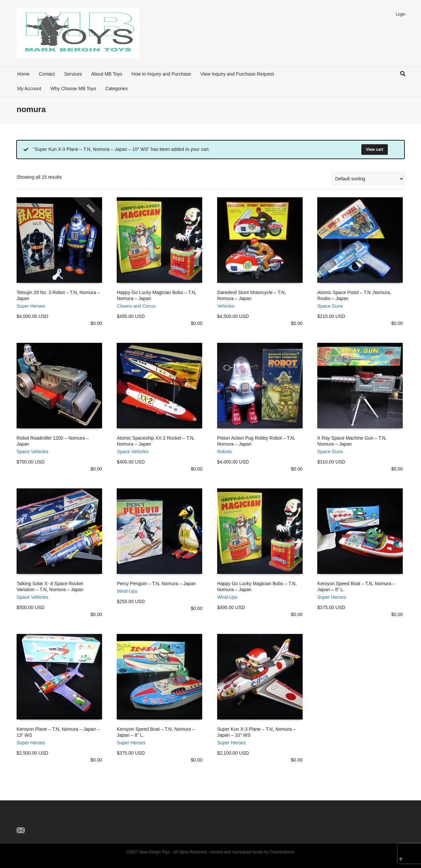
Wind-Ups (127, 591)
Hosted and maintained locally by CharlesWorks (252, 852)
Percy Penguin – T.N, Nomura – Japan (156, 584)
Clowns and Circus (136, 306)
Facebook (36, 819)
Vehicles (226, 306)
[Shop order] (368, 179)
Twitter (22, 819)
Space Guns (330, 306)
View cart (375, 150)
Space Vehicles (32, 452)
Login (401, 14)
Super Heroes (31, 306)
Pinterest (51, 819)
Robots (224, 452)
